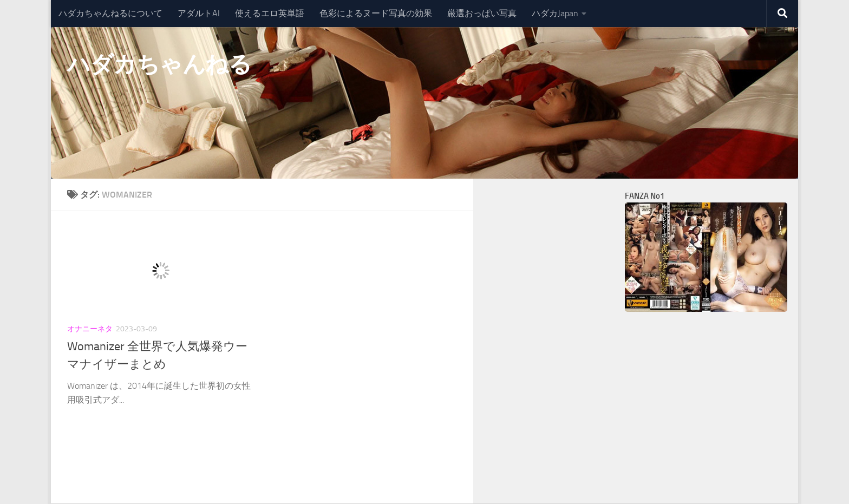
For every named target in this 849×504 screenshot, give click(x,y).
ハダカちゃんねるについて (110, 13)
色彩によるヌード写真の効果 (376, 13)
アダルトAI (199, 13)
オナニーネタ (90, 329)
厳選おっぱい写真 (482, 13)
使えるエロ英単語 (270, 13)
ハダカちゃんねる (159, 64)
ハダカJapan (555, 13)
